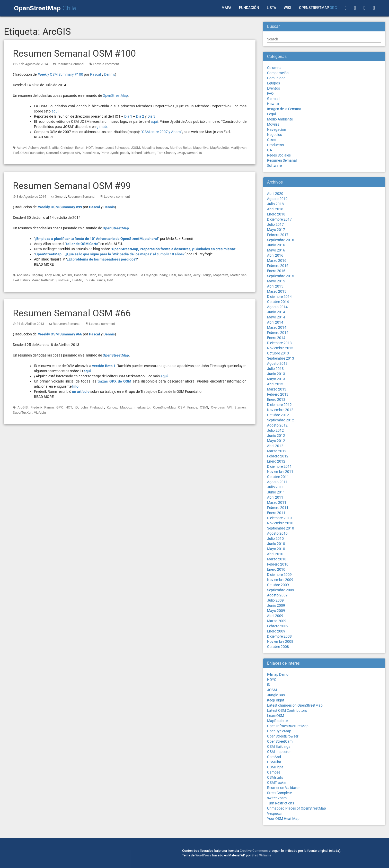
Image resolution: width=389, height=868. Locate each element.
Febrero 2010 (278, 564)
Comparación (278, 73)
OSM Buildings (279, 747)
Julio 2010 (275, 539)
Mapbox (126, 407)
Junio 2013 (276, 374)
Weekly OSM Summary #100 (61, 74)
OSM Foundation (32, 153)
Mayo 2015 (276, 281)
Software (274, 166)
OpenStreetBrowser (283, 736)
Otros (272, 140)
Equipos (273, 83)
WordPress (203, 855)
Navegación (277, 129)
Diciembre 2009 (279, 575)
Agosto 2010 (277, 533)
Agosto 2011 (277, 482)
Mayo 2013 (276, 379)
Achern (33, 148)
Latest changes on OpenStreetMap (295, 705)
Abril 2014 (275, 322)
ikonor (99, 148)
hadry (163, 275)
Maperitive (201, 148)
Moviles (273, 124)
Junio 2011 (276, 492)
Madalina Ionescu (155, 148)
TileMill (77, 280)
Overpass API (70, 153)
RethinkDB (49, 280)
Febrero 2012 (278, 456)
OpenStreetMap (318, 8)
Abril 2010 (275, 554)
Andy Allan (52, 275)
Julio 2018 (275, 204)
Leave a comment (106, 64)
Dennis (110, 74)
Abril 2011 (275, 497)
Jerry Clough (202, 275)
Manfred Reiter (181, 148)
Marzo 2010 (277, 559)
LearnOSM (276, 716)
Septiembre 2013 (281, 358)
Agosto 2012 (277, 425)
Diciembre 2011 (279, 466)
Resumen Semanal (70, 64)
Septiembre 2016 (281, 240)
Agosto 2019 (277, 199)
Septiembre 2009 (281, 590)
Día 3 (151, 116)
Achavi (22, 148)
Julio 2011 (275, 487)
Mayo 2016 (276, 250)
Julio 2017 (275, 224)
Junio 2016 (276, 245)
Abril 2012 (275, 446)
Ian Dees (185, 275)
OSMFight (275, 767)
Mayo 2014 (276, 317)
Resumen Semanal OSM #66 (72, 313)
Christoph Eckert (73, 148)
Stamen (240, 407)
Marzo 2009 (277, 621)
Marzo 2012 (277, 451)
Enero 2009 (276, 631)
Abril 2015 (275, 286)
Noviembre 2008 (280, 641)
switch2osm (277, 798)
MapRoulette (219, 148)
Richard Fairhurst (143, 153)
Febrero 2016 (278, 266)
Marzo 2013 (277, 389)
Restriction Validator (283, 788)
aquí (55, 111)
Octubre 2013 (278, 353)
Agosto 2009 (277, 595)
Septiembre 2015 (281, 276)
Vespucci (274, 813)
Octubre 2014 (278, 302)
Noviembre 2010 (280, 523)
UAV (110, 280)
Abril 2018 (275, 209)
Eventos (273, 88)
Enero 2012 (276, 461)
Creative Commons (254, 851)
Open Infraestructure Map (288, 726)
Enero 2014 (276, 338)
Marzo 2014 (277, 327)
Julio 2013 (275, 369)
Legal (271, 114)
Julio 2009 (275, 600)
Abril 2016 (275, 255)
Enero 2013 (276, 400)
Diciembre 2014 (279, 297)
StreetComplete (279, 793)
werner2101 (195, 153)
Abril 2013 (275, 384)
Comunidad (276, 78)
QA (269, 150)
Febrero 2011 (278, 508)
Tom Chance (166, 153)
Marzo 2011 (277, 502)
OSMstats (275, 777)
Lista (271, 8)
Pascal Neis (90, 153)
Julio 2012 (275, 430)
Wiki (288, 8)
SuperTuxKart (23, 413)
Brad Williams (262, 855)
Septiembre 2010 (281, 528)
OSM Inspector (279, 752)
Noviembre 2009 (280, 580)
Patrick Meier (30, 280)
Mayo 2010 (276, 549)
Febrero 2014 (278, 333)
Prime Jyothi (110, 153)
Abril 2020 (275, 194)
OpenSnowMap (164, 407)
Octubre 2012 (278, 415)
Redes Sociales (279, 155)
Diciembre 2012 (279, 405)
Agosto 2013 (277, 363)
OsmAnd (52, 153)
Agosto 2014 (277, 307)
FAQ (270, 93)
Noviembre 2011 (280, 472)
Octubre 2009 (278, 585)
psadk (125, 153)
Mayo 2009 (276, 611)
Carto (92, 275)
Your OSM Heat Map (283, 819)
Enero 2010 (276, 569)
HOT (90, 148)
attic (55, 148)
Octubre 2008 (278, 647)
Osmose (274, 772)
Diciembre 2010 (279, 518)
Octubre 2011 (278, 477)
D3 (100, 275)
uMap (181, 153)
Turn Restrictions (281, 803)
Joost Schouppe (117, 148)
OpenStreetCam (280, 741)
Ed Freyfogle (149, 275)
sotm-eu (64, 280)
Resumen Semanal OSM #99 (72, 186)
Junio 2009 (276, 605)
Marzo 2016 (277, 261)
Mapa (226, 8)
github (102, 127)
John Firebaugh (92, 407)
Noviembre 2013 (280, 348)
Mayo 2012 (276, 441)
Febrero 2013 (278, 394)
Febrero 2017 (278, 235)
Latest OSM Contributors (287, 710)
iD (76, 407)
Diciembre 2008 (279, 636)
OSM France (188, 407)
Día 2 (140, 116)
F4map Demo (278, 674)
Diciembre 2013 (279, 343)
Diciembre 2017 (279, 219)
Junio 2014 (276, 312)
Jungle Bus (276, 695)
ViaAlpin (40, 413)
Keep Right (276, 700)
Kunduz (112, 407)
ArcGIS (45, 148)
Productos (275, 145)
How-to (273, 104)
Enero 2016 (276, 271)
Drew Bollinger (115, 275)
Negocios (275, 135)
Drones (132, 275)
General (60, 197)
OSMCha (274, 762)
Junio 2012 (276, 436)
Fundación (249, 8)
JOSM (135, 148)
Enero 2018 (276, 214)
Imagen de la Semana (284, 109)
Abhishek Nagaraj (30, 275)
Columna (274, 68)
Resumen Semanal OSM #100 (74, 54)
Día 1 (128, 116)
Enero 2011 (276, 513)
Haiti (173, 275)
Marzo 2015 (277, 291)
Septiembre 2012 (281, 420)
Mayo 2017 (276, 230)
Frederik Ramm (42, 407)
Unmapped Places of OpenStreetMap (297, 808)
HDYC (272, 680)
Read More (44, 137)
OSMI (204, 407)
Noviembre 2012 (280, 410)
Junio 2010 (276, 544)
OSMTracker (277, 783)
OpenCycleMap (279, 731)
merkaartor (143, 407)
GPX (60, 407)
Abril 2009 (275, 616)
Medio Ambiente (280, 119)
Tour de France (95, 280)
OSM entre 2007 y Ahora (161, 132)
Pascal (95, 74)
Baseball (80, 275)
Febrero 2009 (278, 626)
